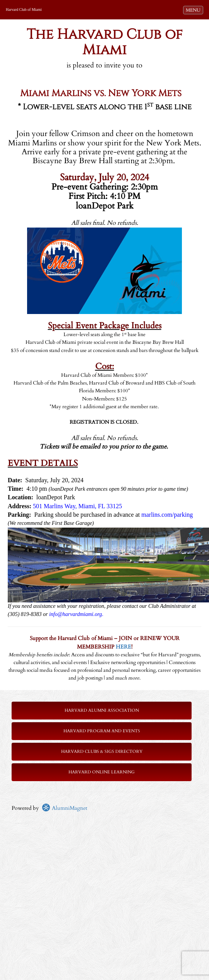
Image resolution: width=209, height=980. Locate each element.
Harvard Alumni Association (102, 710)
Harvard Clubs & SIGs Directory (102, 751)
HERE (123, 647)
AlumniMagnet (64, 808)
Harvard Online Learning (102, 772)
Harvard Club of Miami (24, 9)
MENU (194, 10)
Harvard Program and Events (102, 731)
